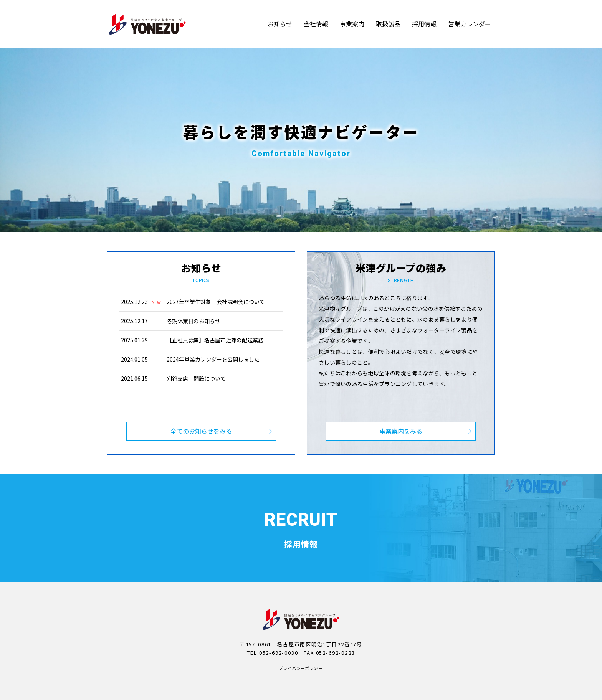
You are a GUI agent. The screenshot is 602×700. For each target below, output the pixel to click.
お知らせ (280, 24)
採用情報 (424, 24)
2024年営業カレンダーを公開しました (213, 359)
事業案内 (352, 24)
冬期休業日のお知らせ (193, 321)
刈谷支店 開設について (196, 378)
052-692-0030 (279, 635)
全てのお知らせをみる (201, 414)
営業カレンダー (470, 24)
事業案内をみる (401, 414)
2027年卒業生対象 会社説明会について (216, 302)
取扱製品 (388, 24)
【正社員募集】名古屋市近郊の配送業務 (215, 340)
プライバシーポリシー (301, 651)
